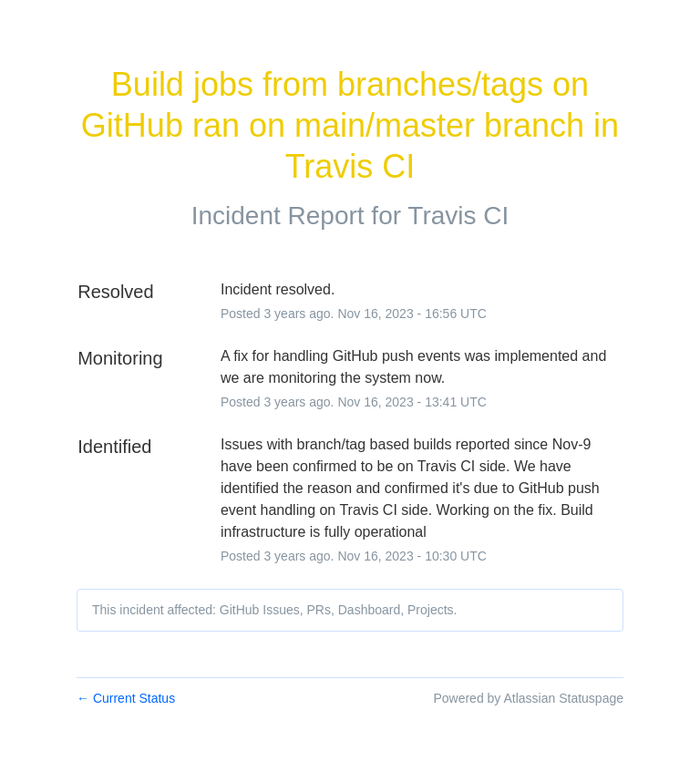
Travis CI (458, 216)
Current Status (126, 698)
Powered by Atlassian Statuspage (528, 698)
